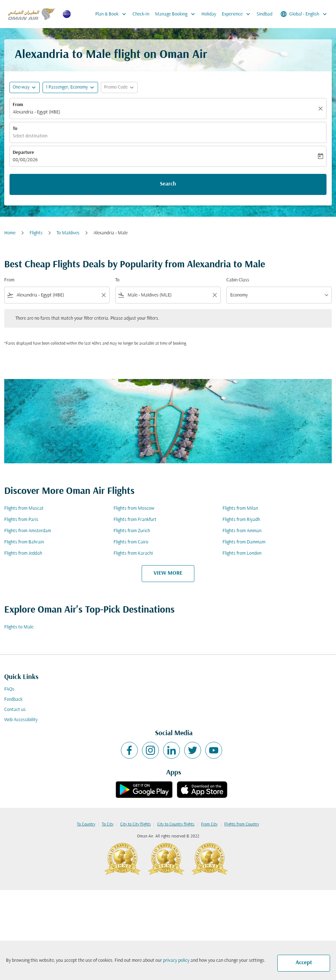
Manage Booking (177, 14)
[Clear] (322, 109)
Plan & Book (112, 14)
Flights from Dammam (244, 542)
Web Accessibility (21, 720)
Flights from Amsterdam (28, 531)
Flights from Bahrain (24, 542)
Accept (304, 963)
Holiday (209, 14)
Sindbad (264, 14)
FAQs (9, 689)
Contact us (15, 710)
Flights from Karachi (133, 553)
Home (10, 233)
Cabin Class (238, 280)
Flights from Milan (240, 508)
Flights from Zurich (132, 531)
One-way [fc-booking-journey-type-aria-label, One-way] (21, 87)
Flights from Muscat (24, 508)
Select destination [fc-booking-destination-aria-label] (30, 136)
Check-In (141, 14)
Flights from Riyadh (241, 520)
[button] (70, 87)
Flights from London (242, 553)
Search (168, 184)
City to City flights (135, 824)
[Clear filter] (103, 295)
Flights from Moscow (134, 508)
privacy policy (176, 961)
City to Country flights (176, 824)
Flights (36, 233)
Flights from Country (242, 824)
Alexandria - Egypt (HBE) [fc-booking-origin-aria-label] (36, 112)
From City (209, 824)
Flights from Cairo (131, 542)
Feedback (13, 700)
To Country (86, 824)
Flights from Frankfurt (135, 520)
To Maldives (68, 233)
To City (108, 824)
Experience (238, 14)
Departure (23, 153)
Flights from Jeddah (23, 553)
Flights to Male (19, 627)
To (15, 129)
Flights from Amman (242, 531)
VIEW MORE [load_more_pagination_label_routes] (168, 573)
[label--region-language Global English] (304, 14)
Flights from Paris (21, 520)
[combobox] (57, 295)
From (18, 105)
